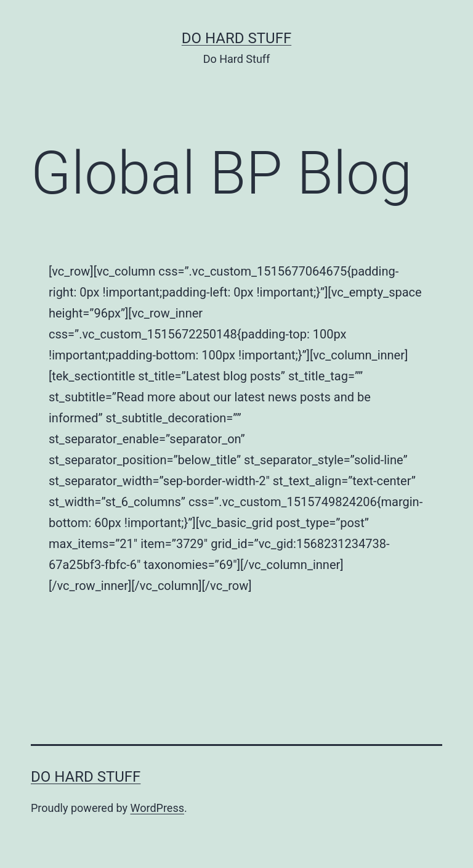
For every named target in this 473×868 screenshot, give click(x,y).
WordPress (157, 808)
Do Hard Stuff (236, 38)
